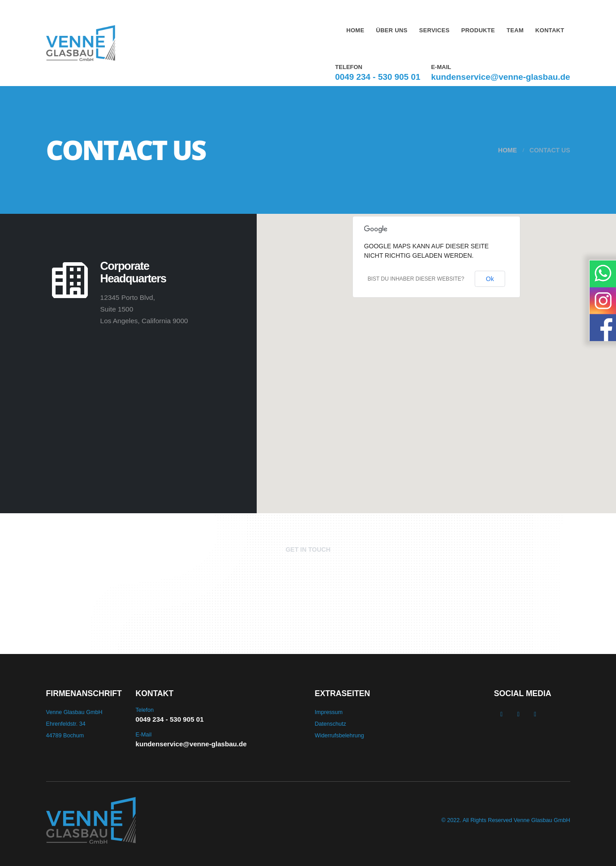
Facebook (502, 714)
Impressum (329, 712)
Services (435, 30)
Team (515, 30)
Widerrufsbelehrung (340, 736)
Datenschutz (331, 724)
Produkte (478, 30)
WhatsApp (535, 714)
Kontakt (550, 30)
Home (355, 30)
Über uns (392, 30)
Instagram (518, 714)
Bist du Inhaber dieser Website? (416, 279)
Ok (490, 279)
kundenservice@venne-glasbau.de (500, 77)
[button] (436, 358)
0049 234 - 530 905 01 (378, 77)
